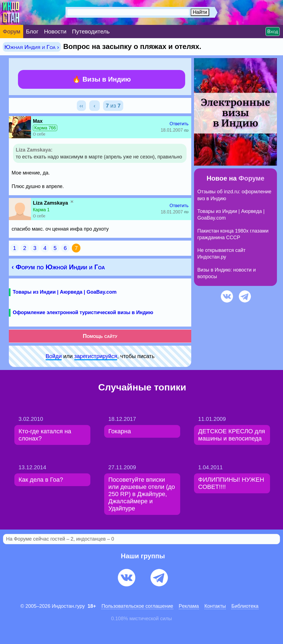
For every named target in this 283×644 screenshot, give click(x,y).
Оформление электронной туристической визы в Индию (83, 312)
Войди (54, 356)
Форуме (251, 178)
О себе (39, 134)
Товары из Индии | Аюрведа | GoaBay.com (65, 292)
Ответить (179, 124)
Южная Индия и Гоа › (32, 47)
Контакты (215, 606)
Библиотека (245, 606)
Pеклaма (189, 606)
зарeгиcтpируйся (96, 356)
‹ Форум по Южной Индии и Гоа (58, 267)
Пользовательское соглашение (137, 606)
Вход (273, 32)
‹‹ (81, 106)
